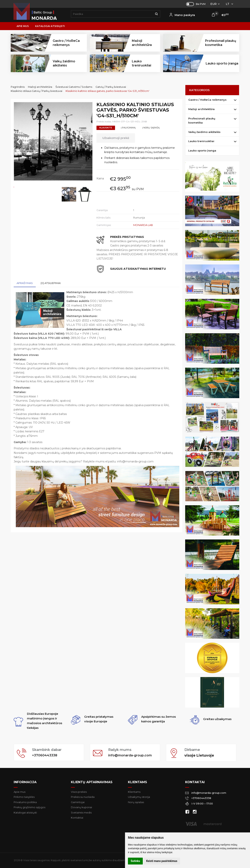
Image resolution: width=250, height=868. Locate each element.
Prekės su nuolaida (83, 797)
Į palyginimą (128, 128)
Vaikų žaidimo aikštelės (204, 132)
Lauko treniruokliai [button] (142, 63)
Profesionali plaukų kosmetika (202, 120)
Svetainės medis (81, 812)
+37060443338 (46, 755)
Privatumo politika (25, 802)
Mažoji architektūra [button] (142, 43)
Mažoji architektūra (201, 109)
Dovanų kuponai (81, 807)
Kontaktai (77, 818)
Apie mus (23, 26)
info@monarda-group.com (133, 755)
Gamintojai (78, 802)
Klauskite (106, 128)
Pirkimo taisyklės (24, 797)
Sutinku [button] (135, 861)
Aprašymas (25, 283)
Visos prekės (79, 792)
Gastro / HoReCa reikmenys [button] (66, 43)
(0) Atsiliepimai (51, 283)
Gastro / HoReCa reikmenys (207, 100)
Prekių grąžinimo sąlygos (29, 807)
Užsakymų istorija (139, 797)
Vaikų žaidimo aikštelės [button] (64, 63)
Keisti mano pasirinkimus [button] (162, 861)
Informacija (25, 782)
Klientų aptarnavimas (92, 782)
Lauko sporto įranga (222, 63)
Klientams (137, 782)
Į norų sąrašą (151, 128)
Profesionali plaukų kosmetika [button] (221, 43)
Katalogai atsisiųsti (50, 26)
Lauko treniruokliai (201, 141)
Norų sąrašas (136, 802)
